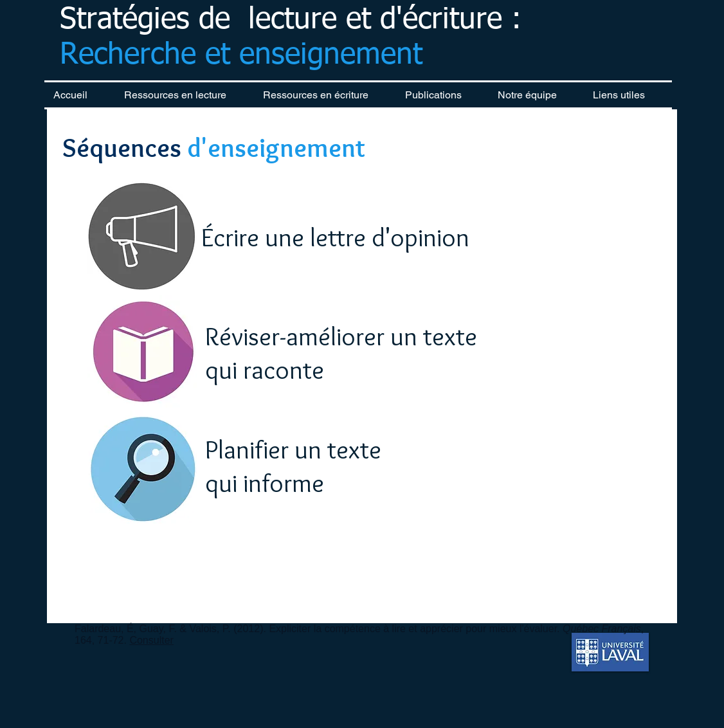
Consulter (151, 640)
